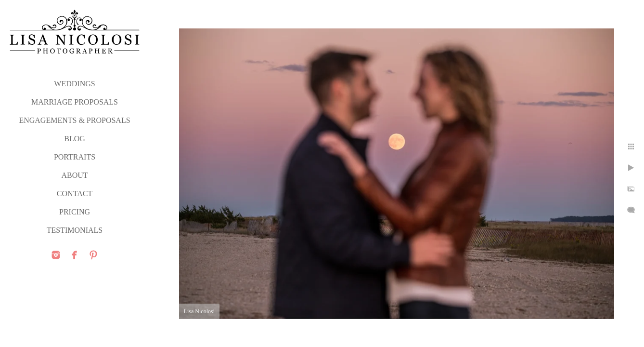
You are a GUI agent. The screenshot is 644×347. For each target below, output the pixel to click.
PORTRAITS (75, 157)
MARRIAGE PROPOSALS (75, 102)
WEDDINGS (74, 84)
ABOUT (74, 175)
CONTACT (75, 194)
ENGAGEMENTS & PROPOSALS (74, 120)
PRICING (75, 212)
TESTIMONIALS (75, 230)
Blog (75, 139)
